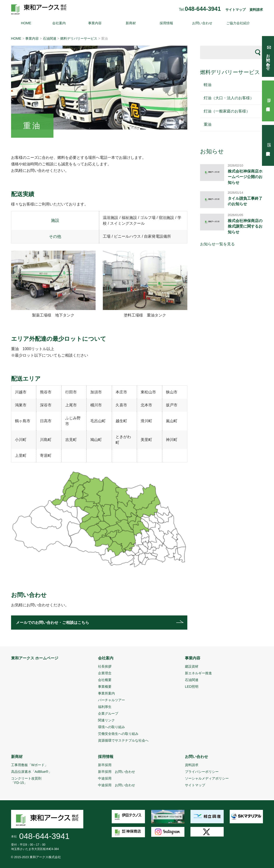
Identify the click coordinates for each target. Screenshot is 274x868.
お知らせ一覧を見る (217, 244)
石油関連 (50, 38)
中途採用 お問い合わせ (117, 785)
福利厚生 (105, 707)
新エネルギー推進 (198, 673)
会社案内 (59, 23)
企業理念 (105, 673)
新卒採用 (105, 765)
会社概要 (105, 680)
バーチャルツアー (111, 700)
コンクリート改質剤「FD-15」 (26, 781)
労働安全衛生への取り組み (118, 734)
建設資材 (192, 666)
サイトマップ (235, 10)
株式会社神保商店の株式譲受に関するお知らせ (245, 226)
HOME (26, 23)
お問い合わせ (202, 23)
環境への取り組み (111, 727)
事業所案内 (106, 693)
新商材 (131, 23)
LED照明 (192, 687)
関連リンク (106, 720)
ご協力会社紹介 (238, 23)
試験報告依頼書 (268, 145)
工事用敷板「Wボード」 (30, 765)
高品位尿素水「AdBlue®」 (31, 772)
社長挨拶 (105, 666)
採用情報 (166, 23)
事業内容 (95, 23)
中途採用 (105, 778)
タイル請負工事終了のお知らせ (245, 201)
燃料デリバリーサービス (79, 38)
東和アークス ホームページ (35, 658)
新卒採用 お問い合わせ (117, 772)
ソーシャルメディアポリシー (207, 778)
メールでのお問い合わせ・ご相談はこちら (52, 623)
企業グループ (108, 713)
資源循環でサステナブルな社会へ (123, 740)
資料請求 (256, 10)
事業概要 (105, 687)
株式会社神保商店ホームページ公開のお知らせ (245, 177)
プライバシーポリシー (202, 772)
